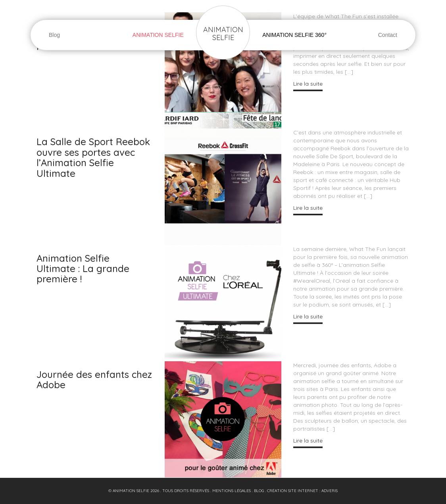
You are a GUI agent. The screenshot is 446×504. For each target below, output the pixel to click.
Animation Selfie (223, 34)
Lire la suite (308, 84)
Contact (388, 35)
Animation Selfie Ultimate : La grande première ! (83, 269)
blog (259, 491)
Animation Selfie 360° (294, 35)
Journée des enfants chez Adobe (94, 379)
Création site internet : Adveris (302, 491)
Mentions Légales (232, 491)
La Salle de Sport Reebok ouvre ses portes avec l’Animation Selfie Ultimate (93, 157)
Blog (54, 35)
